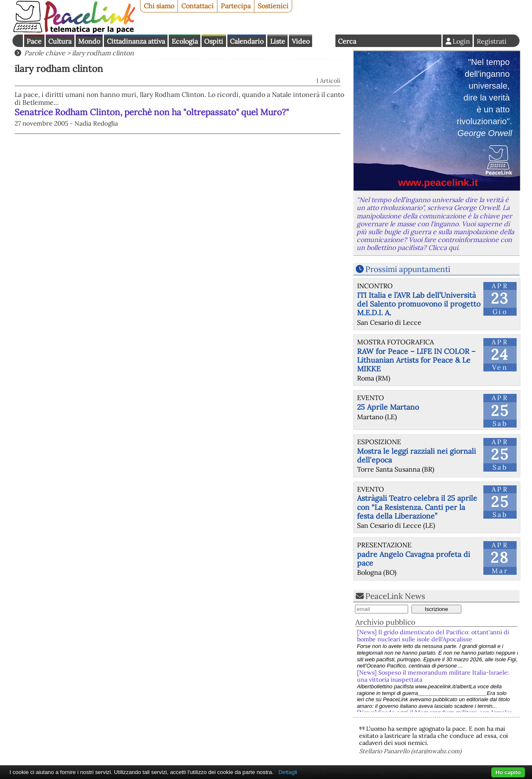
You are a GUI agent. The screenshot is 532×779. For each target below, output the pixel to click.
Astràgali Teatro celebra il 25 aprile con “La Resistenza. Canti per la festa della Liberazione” (417, 507)
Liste (278, 41)
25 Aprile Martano (388, 407)
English (324, 41)
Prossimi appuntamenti (408, 269)
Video (301, 41)
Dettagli (288, 772)
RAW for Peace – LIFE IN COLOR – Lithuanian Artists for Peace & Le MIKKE (416, 360)
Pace (34, 41)
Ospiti (214, 41)
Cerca (347, 41)
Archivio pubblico (385, 622)
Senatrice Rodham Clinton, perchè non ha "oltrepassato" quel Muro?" (152, 112)
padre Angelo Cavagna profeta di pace (414, 559)
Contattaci (197, 6)
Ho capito (508, 772)
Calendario (247, 41)
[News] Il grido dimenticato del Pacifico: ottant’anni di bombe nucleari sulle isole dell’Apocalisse (433, 636)
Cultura (60, 41)
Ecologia (185, 41)
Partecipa (236, 6)
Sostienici (273, 6)
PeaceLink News (395, 596)
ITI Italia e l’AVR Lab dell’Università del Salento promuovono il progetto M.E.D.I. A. (419, 304)
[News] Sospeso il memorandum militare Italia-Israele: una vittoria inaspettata (433, 676)
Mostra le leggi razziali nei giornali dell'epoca (416, 455)
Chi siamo (159, 6)
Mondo (89, 41)
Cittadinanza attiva (136, 41)
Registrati (492, 41)
